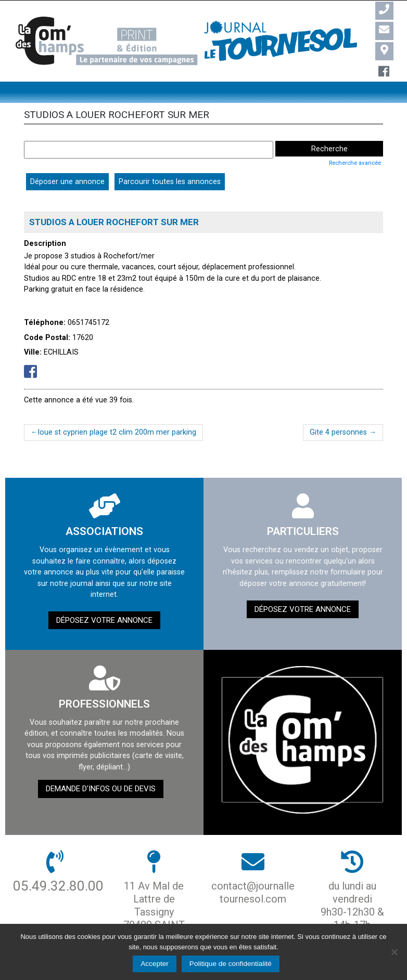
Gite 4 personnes (338, 432)
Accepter (155, 964)
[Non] (394, 952)
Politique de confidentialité (231, 964)
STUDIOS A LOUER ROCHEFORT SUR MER (114, 222)
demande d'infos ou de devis (101, 789)
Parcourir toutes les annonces (170, 181)
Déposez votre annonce (104, 620)
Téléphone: (45, 322)
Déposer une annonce (67, 181)
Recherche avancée (355, 163)
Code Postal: (47, 337)
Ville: (33, 352)
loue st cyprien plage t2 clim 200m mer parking (117, 432)
